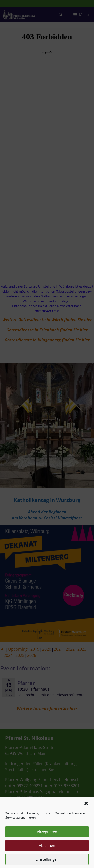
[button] (86, 812)
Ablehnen (47, 855)
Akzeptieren (47, 841)
